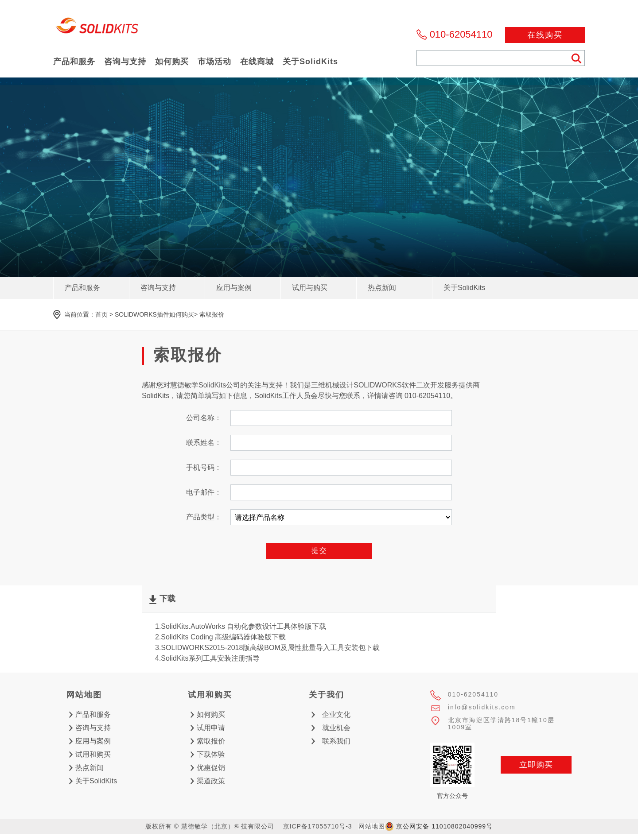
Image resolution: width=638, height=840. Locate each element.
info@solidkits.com (482, 707)
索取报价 (212, 314)
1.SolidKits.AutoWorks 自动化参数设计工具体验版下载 (241, 626)
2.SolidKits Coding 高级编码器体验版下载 (220, 637)
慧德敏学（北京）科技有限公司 (97, 28)
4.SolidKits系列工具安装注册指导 (207, 658)
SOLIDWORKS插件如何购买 (154, 314)
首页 (101, 314)
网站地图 (372, 826)
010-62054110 (461, 34)
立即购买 (536, 765)
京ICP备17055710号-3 (318, 826)
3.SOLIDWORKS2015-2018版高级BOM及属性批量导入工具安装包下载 (267, 648)
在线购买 (545, 35)
